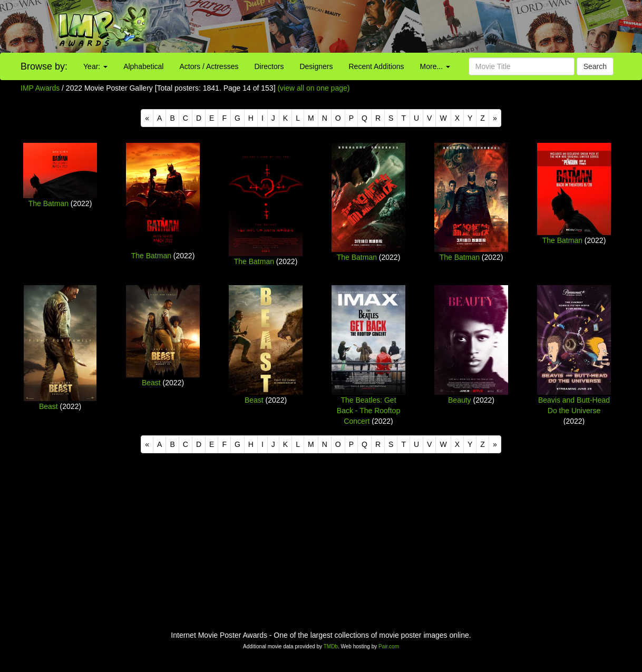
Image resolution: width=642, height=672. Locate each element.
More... (435, 66)
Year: (95, 66)
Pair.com (389, 646)
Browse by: (44, 66)
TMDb (331, 646)
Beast (48, 406)
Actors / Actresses (209, 66)
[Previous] (147, 118)
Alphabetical (143, 66)
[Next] (495, 118)
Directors (269, 66)
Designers (316, 66)
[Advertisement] (402, 26)
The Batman (48, 203)
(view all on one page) (313, 88)
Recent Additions (377, 66)
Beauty (460, 400)
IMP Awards (40, 88)
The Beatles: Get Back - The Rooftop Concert (368, 411)
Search (595, 66)
